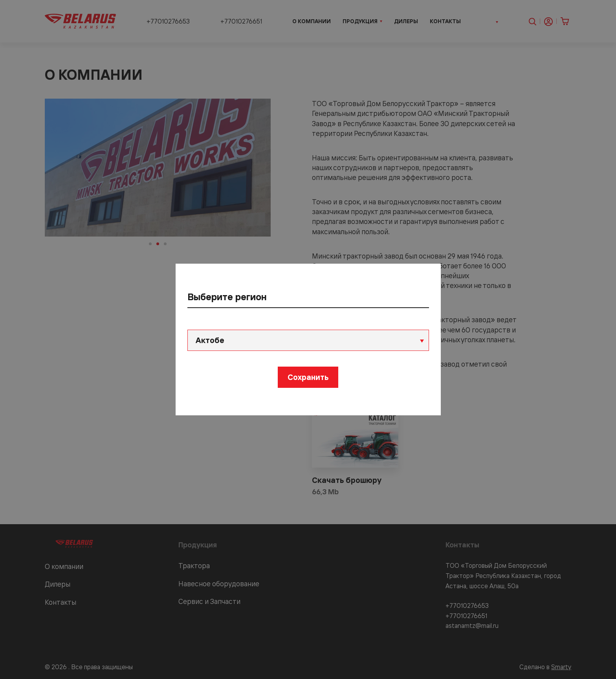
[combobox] (308, 340)
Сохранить (308, 377)
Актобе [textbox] (210, 340)
